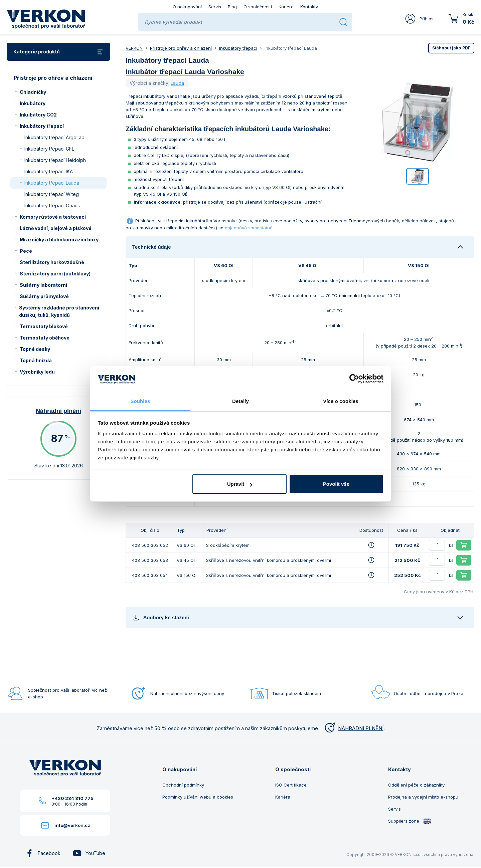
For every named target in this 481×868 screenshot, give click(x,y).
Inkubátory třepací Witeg (52, 194)
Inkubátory (33, 103)
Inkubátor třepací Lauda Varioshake (185, 72)
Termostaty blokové (44, 326)
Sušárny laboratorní (43, 285)
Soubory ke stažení (161, 617)
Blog (232, 7)
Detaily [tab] (240, 401)
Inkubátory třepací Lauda (52, 183)
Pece (26, 251)
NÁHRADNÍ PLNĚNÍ (353, 728)
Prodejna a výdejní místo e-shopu (423, 797)
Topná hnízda (36, 360)
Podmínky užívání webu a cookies (198, 797)
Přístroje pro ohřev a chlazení (181, 48)
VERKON (134, 48)
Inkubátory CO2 (38, 115)
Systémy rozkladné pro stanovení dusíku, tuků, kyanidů (59, 311)
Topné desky (35, 349)
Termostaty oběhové (45, 338)
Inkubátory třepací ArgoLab (54, 137)
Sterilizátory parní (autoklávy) (55, 274)
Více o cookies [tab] (341, 401)
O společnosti (258, 7)
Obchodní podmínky (183, 785)
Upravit (240, 484)
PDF (451, 48)
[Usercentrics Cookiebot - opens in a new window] (354, 379)
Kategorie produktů (58, 52)
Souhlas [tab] (140, 401)
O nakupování (187, 7)
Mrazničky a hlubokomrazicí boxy (59, 240)
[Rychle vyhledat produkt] (239, 22)
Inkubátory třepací (42, 126)
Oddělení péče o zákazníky (416, 785)
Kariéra (286, 7)
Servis (215, 7)
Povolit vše (336, 484)
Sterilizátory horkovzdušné (52, 262)
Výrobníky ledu (37, 372)
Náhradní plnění (58, 411)
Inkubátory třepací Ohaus (52, 205)
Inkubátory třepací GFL (49, 149)
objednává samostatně (249, 228)
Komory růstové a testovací (53, 217)
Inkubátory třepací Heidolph (55, 160)
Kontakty (309, 7)
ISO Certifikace (291, 785)
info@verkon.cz (72, 825)
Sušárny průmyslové (44, 296)
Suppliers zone (410, 821)
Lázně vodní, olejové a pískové (56, 228)
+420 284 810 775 (72, 798)
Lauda (177, 83)
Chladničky (33, 92)
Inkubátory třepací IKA (49, 171)
